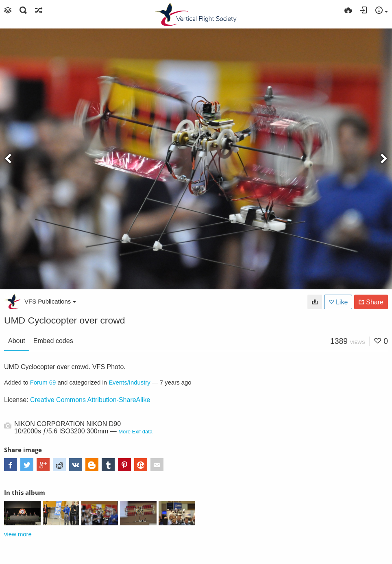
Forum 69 (43, 383)
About (17, 341)
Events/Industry (130, 383)
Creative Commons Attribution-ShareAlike (90, 400)
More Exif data (135, 432)
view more (18, 534)
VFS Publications (50, 301)
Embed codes (53, 341)
